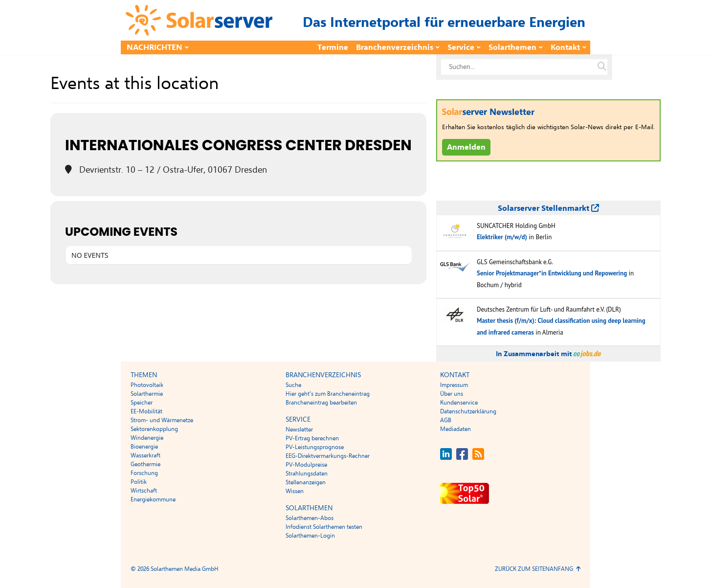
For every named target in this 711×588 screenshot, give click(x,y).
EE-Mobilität (146, 411)
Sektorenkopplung (154, 429)
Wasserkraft (145, 455)
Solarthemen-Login (310, 536)
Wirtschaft (144, 491)
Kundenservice (459, 403)
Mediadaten (455, 429)
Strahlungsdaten (307, 474)
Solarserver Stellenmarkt (548, 208)
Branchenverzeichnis (395, 47)
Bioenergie (144, 447)
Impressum (454, 385)
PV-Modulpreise (306, 465)
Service (461, 47)
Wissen (295, 491)
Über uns (452, 394)
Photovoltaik (147, 385)
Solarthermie (147, 394)
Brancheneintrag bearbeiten (321, 403)
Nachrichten (155, 47)
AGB (446, 420)
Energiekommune (153, 499)
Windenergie (147, 438)
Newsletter (299, 430)
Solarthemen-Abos (310, 518)
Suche (293, 385)
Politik (139, 482)
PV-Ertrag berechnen (312, 438)
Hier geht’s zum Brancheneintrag (328, 394)
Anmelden (466, 147)
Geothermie (145, 464)
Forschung (144, 473)
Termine (333, 47)
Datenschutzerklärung (468, 411)
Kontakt (565, 47)
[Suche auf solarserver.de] (602, 67)
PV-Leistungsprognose (315, 447)
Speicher (142, 403)
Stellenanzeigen (306, 482)
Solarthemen (512, 47)
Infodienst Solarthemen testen (324, 527)
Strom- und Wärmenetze (162, 420)
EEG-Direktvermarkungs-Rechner (328, 456)
